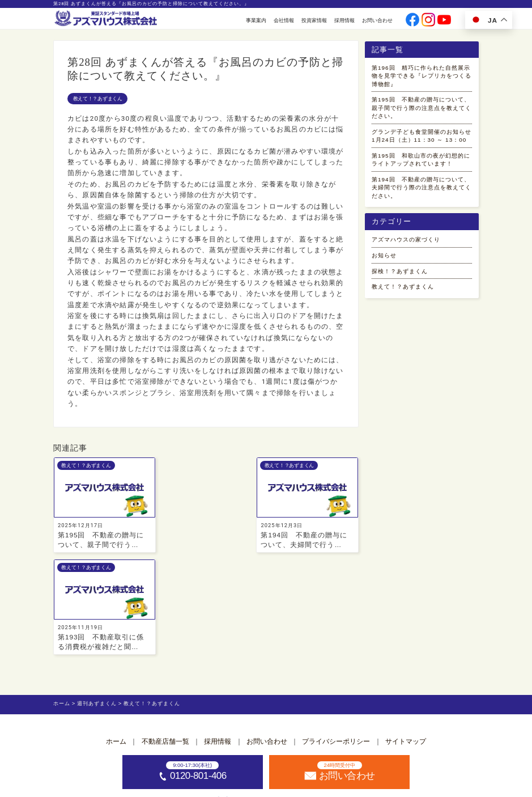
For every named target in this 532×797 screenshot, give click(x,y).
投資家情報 (314, 20)
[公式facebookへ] (412, 21)
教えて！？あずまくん (98, 98)
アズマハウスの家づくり (412, 280)
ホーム (116, 640)
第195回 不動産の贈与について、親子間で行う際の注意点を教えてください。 (420, 115)
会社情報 (284, 20)
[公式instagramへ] (428, 21)
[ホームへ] (107, 19)
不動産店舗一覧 (165, 640)
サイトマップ (406, 640)
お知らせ (386, 297)
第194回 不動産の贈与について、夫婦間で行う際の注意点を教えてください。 (420, 224)
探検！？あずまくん (405, 314)
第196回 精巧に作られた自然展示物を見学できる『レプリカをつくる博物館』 (420, 79)
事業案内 (256, 20)
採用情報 (344, 20)
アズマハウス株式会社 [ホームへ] (282, 788)
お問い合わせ (377, 20)
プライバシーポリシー (336, 640)
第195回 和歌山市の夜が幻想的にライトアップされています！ (420, 188)
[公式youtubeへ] (444, 21)
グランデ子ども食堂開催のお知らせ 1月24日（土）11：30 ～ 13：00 (421, 152)
